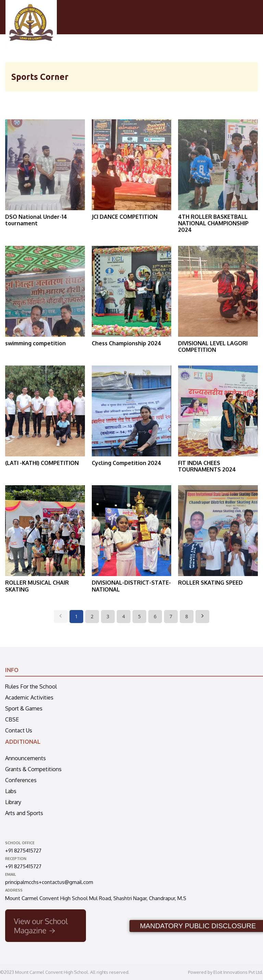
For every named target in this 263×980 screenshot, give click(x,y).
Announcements (26, 758)
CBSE (12, 719)
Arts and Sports (24, 813)
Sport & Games (24, 708)
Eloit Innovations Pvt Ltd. (238, 972)
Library (13, 802)
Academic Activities (29, 697)
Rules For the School (31, 686)
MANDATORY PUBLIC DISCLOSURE (198, 926)
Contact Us (19, 730)
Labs (11, 791)
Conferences (21, 780)
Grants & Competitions (33, 769)
